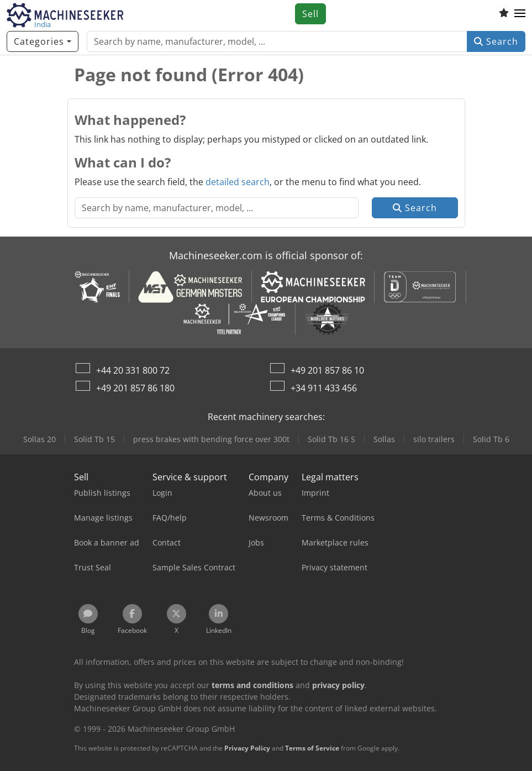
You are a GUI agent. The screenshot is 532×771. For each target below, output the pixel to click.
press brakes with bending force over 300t (211, 439)
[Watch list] (504, 14)
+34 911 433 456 (324, 388)
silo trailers (434, 439)
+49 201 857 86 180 (135, 388)
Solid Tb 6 (491, 439)
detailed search (238, 182)
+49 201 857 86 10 (327, 370)
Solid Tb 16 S (331, 439)
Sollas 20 (39, 439)
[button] (520, 14)
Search (496, 41)
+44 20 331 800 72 (133, 370)
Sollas (384, 439)
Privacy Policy (247, 748)
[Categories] (43, 41)
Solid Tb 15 (94, 439)
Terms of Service (312, 748)
